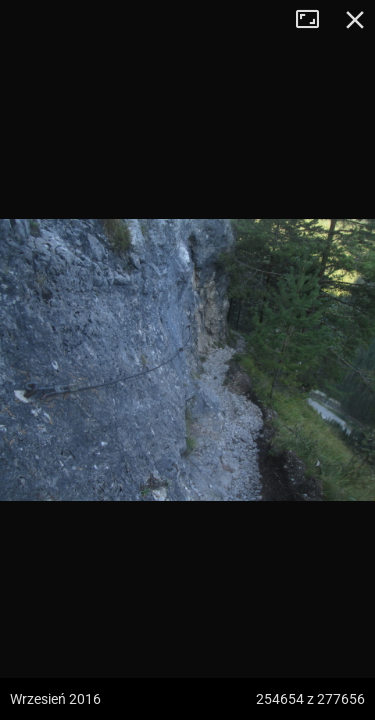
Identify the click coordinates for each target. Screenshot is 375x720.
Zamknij (355, 20)
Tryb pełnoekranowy (315, 20)
